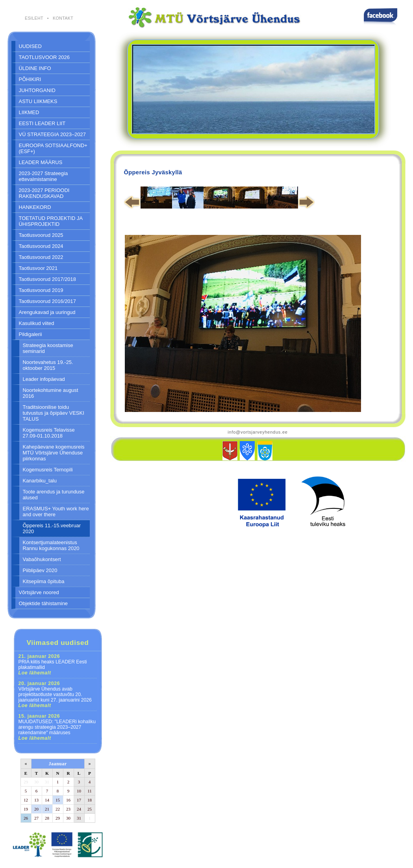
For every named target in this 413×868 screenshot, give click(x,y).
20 (36, 809)
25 (90, 809)
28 (47, 818)
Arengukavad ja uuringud (47, 312)
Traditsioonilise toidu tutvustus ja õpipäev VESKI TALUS (54, 413)
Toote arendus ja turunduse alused (54, 495)
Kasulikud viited (37, 323)
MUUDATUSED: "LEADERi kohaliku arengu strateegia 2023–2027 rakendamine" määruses (57, 727)
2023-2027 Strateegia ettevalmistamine (44, 176)
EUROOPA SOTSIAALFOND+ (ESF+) (53, 148)
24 (79, 809)
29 (26, 782)
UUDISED (30, 46)
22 (58, 809)
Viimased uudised (57, 643)
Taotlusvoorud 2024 (41, 246)
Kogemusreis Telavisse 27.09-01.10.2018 (49, 433)
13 (36, 800)
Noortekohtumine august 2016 (51, 393)
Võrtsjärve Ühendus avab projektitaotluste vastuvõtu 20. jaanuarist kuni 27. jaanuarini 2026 (55, 694)
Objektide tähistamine (44, 603)
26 (26, 818)
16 (68, 800)
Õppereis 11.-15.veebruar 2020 (52, 528)
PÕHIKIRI (30, 79)
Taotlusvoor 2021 (38, 268)
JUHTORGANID (37, 90)
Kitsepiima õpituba (44, 581)
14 (47, 800)
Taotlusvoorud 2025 (41, 235)
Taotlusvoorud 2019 (41, 290)
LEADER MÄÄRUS (41, 162)
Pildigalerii (31, 334)
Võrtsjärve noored (39, 592)
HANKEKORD (35, 207)
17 (79, 800)
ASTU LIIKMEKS (38, 101)
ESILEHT (34, 18)
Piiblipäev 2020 (40, 570)
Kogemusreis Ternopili (48, 470)
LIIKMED (29, 112)
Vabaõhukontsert (42, 559)
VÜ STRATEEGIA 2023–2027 (52, 134)
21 (47, 809)
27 (36, 818)
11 (90, 791)
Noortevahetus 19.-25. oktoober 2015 (48, 365)
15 (58, 800)
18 (90, 800)
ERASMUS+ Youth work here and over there (56, 512)
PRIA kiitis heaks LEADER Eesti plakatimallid (53, 665)
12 (26, 800)
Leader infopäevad (44, 379)
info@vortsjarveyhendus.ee (257, 432)
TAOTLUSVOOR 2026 (44, 57)
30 (36, 782)
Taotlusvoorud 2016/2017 (47, 301)
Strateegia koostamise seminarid (48, 348)
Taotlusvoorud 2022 (41, 257)
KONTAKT (63, 18)
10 (79, 791)
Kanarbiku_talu (40, 481)
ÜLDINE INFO (35, 68)
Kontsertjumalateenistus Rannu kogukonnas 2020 (51, 545)
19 (26, 809)
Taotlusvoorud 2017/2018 (47, 279)
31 (47, 782)
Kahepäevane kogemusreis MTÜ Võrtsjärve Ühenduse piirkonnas (54, 453)
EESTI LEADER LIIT (42, 123)
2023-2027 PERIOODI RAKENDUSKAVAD (44, 193)
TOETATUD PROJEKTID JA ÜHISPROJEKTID (51, 221)
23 (68, 809)
